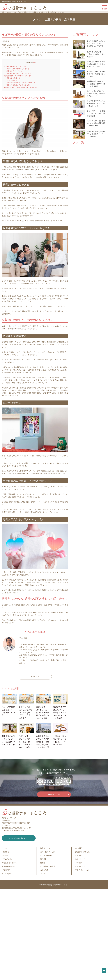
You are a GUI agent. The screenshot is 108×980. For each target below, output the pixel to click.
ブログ (43, 874)
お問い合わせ (80, 859)
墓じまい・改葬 (46, 856)
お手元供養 (44, 870)
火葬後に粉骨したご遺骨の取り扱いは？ (18, 76)
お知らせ (78, 856)
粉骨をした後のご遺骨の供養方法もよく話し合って (22, 87)
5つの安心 (5, 852)
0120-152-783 (19, 830)
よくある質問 (7, 874)
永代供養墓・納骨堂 (48, 866)
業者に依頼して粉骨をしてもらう (18, 69)
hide (34, 62)
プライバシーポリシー (83, 870)
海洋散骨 (43, 859)
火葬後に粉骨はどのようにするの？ (16, 66)
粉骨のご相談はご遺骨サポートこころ (55, 885)
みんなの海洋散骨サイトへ (19, 838)
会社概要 (78, 848)
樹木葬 (43, 863)
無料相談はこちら (54, 794)
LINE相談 (79, 863)
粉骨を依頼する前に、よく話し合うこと (20, 73)
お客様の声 (6, 870)
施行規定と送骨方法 (9, 863)
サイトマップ (80, 866)
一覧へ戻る (35, 677)
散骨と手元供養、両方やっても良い (19, 85)
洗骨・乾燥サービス (48, 852)
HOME (4, 848)
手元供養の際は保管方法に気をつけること (21, 83)
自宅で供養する (12, 80)
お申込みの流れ (7, 859)
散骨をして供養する (13, 78)
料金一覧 (5, 856)
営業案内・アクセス (82, 852)
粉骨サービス (45, 848)
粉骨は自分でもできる (14, 71)
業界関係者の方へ (8, 866)
